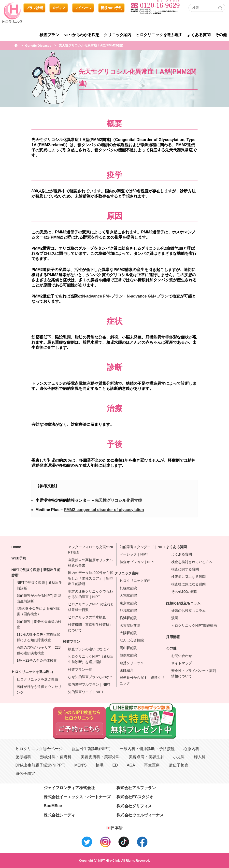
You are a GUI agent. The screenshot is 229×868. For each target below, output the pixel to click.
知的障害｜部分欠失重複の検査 (39, 624)
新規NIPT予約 (111, 8)
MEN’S (81, 765)
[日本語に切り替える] (114, 828)
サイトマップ (182, 663)
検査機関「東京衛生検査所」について (90, 627)
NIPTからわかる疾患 (82, 35)
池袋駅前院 (128, 611)
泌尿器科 (23, 757)
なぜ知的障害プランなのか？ (90, 677)
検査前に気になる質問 (188, 577)
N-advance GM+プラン (147, 296)
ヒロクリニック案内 (135, 581)
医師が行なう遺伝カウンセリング (39, 689)
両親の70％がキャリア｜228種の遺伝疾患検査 (39, 650)
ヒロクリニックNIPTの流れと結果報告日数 (91, 607)
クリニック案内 (118, 35)
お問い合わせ (182, 656)
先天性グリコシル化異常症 (118, 500)
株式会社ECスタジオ (135, 797)
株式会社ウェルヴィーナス (140, 815)
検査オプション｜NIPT (137, 562)
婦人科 (200, 757)
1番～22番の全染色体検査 (37, 660)
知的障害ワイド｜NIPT (86, 692)
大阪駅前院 (128, 633)
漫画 (175, 618)
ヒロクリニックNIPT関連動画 (194, 626)
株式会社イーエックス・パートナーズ (77, 797)
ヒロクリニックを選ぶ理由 (159, 35)
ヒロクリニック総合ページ (39, 749)
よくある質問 (199, 35)
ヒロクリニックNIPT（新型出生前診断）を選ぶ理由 (91, 659)
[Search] (220, 8)
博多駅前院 (128, 655)
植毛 (100, 765)
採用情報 (173, 637)
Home (16, 547)
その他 (221, 35)
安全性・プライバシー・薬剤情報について (194, 673)
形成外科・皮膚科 (56, 757)
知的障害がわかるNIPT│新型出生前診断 (39, 598)
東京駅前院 (128, 603)
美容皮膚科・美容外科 (100, 757)
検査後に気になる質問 (188, 584)
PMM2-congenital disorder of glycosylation (104, 510)
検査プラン (49, 35)
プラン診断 (34, 8)
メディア (59, 8)
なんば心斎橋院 (132, 640)
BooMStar (53, 806)
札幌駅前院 (128, 588)
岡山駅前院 (128, 648)
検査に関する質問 (185, 569)
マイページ (83, 8)
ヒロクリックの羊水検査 (87, 617)
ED (115, 765)
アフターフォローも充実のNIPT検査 (90, 550)
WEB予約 (19, 558)
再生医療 (152, 765)
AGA (131, 765)
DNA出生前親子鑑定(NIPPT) (41, 765)
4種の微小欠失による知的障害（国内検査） (38, 611)
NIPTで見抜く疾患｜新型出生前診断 (36, 572)
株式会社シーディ (59, 815)
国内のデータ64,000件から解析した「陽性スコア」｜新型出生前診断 (91, 578)
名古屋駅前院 (130, 626)
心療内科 (191, 749)
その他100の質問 (184, 592)
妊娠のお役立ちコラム (183, 603)
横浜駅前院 (128, 618)
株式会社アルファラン (136, 788)
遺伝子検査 (179, 765)
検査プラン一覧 (80, 669)
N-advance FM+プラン (102, 296)
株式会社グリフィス (134, 806)
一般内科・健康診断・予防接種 (147, 749)
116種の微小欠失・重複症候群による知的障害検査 (38, 637)
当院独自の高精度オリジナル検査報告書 (90, 563)
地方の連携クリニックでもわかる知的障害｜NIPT (90, 594)
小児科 (179, 757)
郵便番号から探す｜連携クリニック (142, 680)
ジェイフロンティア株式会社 (69, 788)
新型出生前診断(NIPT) (91, 749)
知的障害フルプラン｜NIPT (89, 684)
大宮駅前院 (128, 596)
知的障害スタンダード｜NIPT (143, 547)
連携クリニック (132, 663)
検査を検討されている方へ (192, 562)
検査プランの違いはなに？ (89, 649)
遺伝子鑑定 (25, 774)
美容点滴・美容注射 (146, 757)
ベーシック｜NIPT (134, 554)
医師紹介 (127, 670)
